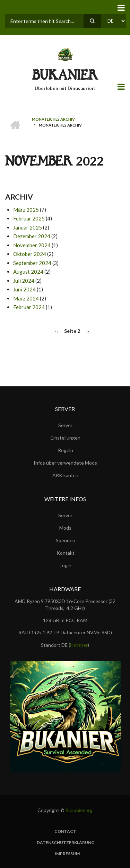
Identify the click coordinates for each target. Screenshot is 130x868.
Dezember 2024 (32, 236)
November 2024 (32, 245)
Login (66, 565)
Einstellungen (66, 438)
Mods (65, 528)
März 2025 (26, 210)
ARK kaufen (65, 475)
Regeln (66, 450)
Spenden (66, 540)
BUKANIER (65, 77)
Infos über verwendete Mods (65, 463)
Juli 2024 (24, 281)
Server (65, 425)
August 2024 (28, 272)
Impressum (67, 854)
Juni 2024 (24, 289)
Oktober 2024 (30, 254)
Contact (65, 831)
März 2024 (26, 298)
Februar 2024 (29, 307)
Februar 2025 (29, 218)
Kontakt (66, 553)
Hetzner (79, 645)
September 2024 (32, 263)
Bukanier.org (79, 810)
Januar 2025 (28, 227)
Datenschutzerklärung (66, 843)
